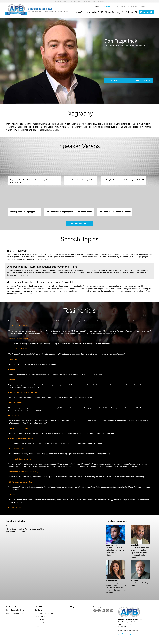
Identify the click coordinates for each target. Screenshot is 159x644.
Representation (40, 623)
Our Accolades (40, 616)
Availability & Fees (141, 80)
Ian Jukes (134, 580)
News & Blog (112, 12)
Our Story (38, 610)
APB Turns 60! (130, 12)
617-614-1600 (106, 6)
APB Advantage (41, 620)
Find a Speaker (81, 12)
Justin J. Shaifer (112, 545)
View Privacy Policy (125, 634)
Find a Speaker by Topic (15, 613)
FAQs (37, 626)
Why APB (97, 12)
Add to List (116, 80)
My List (97, 6)
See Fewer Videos (80, 224)
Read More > (54, 130)
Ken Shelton (135, 545)
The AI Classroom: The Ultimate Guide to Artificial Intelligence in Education (26, 530)
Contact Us (147, 12)
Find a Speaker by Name (15, 610)
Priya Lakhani (111, 580)
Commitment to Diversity (44, 613)
